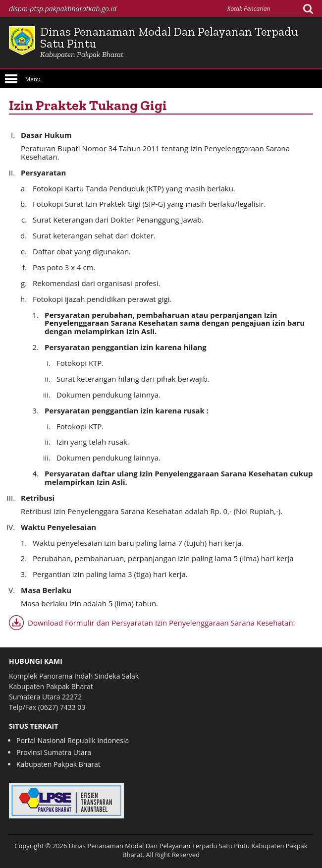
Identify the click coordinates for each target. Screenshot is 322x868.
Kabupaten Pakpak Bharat (58, 764)
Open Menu (11, 79)
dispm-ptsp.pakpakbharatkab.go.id (63, 9)
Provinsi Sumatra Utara (54, 752)
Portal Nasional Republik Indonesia (73, 740)
